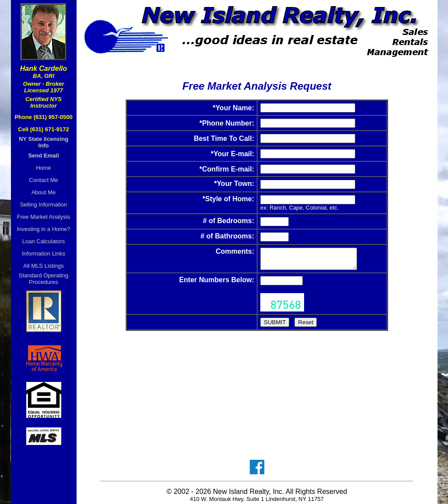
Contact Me (43, 180)
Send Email (43, 156)
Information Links (44, 254)
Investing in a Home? (43, 229)
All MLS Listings (43, 266)
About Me (44, 192)
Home (44, 168)
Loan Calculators (44, 241)
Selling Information (44, 205)
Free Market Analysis (44, 217)
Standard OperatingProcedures (44, 279)
